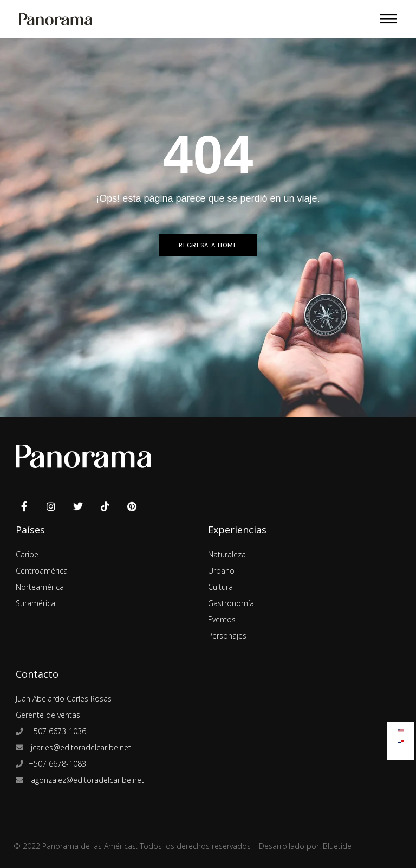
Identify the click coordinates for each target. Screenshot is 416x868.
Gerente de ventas (48, 715)
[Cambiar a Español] (401, 739)
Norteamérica (40, 587)
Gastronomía (231, 603)
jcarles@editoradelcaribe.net (80, 747)
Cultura (220, 587)
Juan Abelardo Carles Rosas (64, 699)
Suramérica (35, 603)
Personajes (227, 636)
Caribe (27, 554)
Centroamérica (42, 571)
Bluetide (337, 846)
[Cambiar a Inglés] (401, 728)
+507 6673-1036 (57, 731)
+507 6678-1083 (57, 764)
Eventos (222, 619)
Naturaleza (227, 554)
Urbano (221, 571)
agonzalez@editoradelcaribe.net (86, 780)
